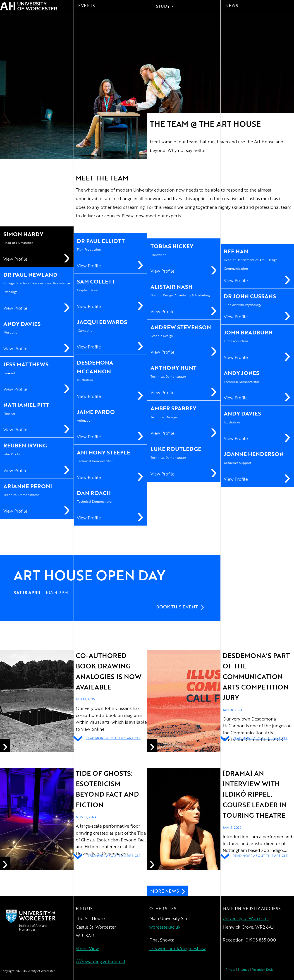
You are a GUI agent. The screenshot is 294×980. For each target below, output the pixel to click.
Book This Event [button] (177, 607)
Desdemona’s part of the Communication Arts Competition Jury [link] (256, 676)
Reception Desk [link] (262, 970)
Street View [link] (87, 948)
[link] (37, 701)
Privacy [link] (231, 970)
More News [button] (165, 891)
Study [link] (163, 7)
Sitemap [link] (244, 970)
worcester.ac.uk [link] (165, 927)
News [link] (232, 5)
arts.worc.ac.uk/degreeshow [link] (178, 948)
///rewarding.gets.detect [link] (101, 961)
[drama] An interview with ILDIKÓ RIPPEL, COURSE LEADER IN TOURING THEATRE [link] (255, 794)
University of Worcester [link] (246, 918)
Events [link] (87, 5)
